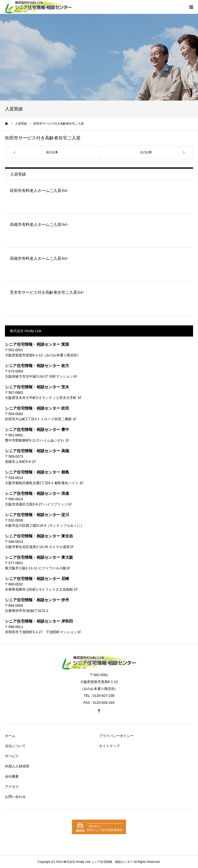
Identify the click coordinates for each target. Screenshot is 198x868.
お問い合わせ (15, 797)
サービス (12, 756)
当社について (15, 746)
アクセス (12, 787)
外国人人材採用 (17, 766)
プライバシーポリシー (116, 736)
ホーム (10, 736)
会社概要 (12, 776)
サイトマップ (109, 746)
